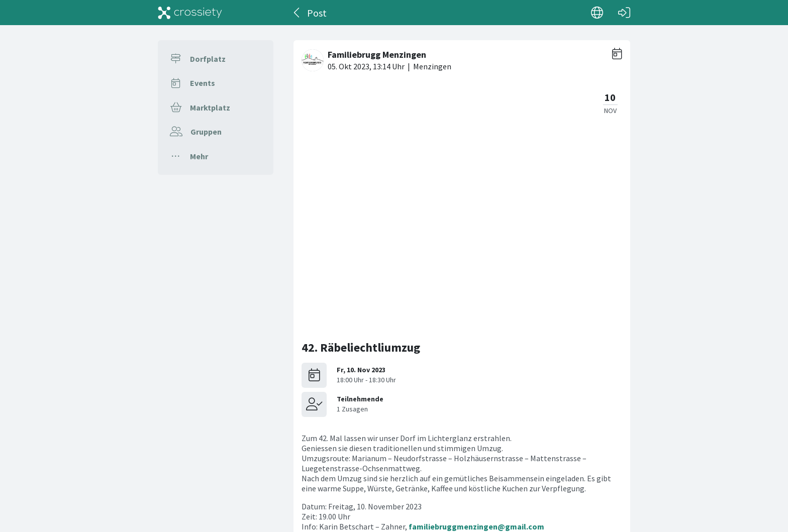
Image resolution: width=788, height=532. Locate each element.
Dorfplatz (208, 59)
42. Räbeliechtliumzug (361, 106)
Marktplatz (210, 108)
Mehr (199, 156)
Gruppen (206, 132)
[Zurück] (297, 13)
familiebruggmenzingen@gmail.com (476, 285)
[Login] (624, 13)
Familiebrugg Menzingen (499, 361)
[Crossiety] (190, 13)
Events (203, 83)
